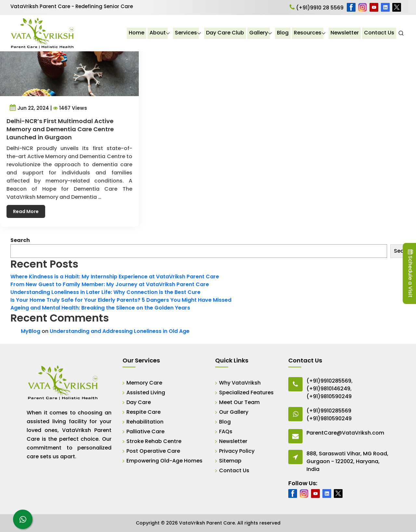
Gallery (259, 33)
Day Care (139, 402)
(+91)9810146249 (328, 389)
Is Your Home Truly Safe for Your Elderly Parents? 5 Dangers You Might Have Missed (121, 300)
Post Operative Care (153, 451)
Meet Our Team (239, 402)
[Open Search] (401, 33)
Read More (29, 204)
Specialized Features (246, 393)
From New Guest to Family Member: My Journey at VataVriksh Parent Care (110, 284)
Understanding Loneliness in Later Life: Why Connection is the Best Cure (105, 292)
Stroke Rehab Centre (154, 441)
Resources (308, 33)
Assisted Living (146, 393)
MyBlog (31, 331)
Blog (283, 33)
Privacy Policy (237, 451)
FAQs (226, 431)
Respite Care (143, 412)
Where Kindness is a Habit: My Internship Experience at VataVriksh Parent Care (115, 277)
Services (186, 33)
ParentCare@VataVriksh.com (345, 433)
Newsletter (345, 33)
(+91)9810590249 (329, 396)
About (158, 33)
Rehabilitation (145, 422)
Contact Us (379, 33)
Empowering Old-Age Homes (164, 461)
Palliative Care (145, 431)
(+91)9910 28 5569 (317, 8)
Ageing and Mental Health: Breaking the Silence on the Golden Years (100, 308)
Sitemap (230, 461)
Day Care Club (225, 33)
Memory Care (144, 383)
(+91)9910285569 (329, 381)
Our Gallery (234, 412)
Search (20, 240)
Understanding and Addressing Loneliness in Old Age (120, 331)
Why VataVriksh (240, 383)
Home (137, 33)
